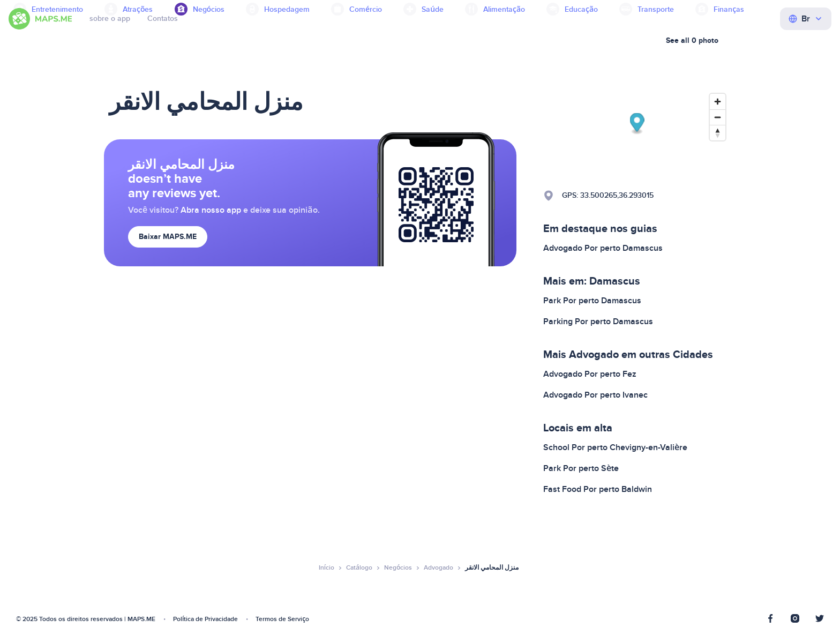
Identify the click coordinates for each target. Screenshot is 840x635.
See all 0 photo (692, 40)
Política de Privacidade (205, 619)
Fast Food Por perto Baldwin (598, 489)
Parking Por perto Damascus (598, 322)
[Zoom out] (718, 117)
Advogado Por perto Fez (590, 374)
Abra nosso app (211, 210)
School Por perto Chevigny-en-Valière (615, 447)
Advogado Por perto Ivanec (595, 395)
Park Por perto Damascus (592, 301)
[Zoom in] (718, 102)
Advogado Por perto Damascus (603, 248)
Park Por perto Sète (581, 468)
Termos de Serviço (282, 619)
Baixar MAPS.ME (168, 237)
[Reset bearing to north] (718, 133)
